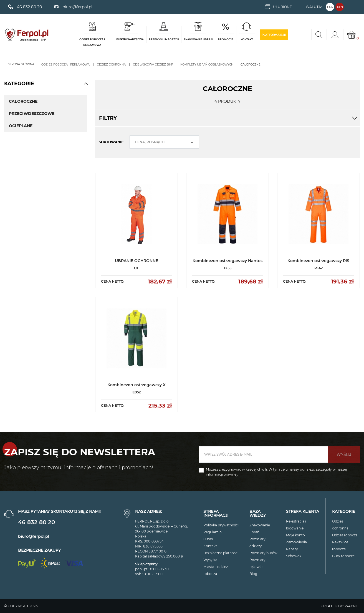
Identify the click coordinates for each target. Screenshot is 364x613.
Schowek (294, 556)
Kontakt (210, 546)
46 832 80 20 (36, 522)
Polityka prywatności (221, 525)
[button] (86, 84)
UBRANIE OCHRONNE (136, 261)
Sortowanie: (112, 142)
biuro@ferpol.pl (34, 536)
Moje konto (295, 535)
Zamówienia (296, 542)
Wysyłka (210, 560)
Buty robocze (343, 556)
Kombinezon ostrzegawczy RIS (318, 261)
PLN (340, 7)
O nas (208, 539)
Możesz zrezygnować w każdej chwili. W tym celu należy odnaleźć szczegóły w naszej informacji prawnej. (276, 472)
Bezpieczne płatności (221, 553)
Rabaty (292, 549)
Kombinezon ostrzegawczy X (136, 385)
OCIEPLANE (21, 126)
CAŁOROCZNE (23, 101)
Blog (253, 574)
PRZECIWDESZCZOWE (32, 114)
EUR (330, 7)
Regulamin (213, 532)
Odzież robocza (345, 535)
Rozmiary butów (263, 553)
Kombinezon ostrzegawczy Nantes (228, 261)
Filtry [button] (228, 118)
